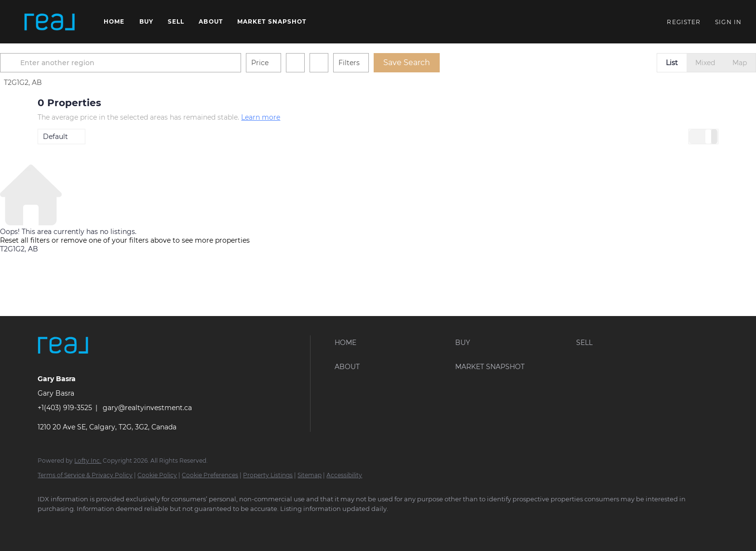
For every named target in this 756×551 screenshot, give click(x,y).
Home (114, 21)
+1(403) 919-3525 (65, 408)
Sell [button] (176, 21)
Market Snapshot (272, 21)
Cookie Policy (157, 475)
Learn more (261, 117)
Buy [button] (146, 21)
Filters (387, 63)
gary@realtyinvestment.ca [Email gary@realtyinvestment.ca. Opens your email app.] (147, 408)
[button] (49, 22)
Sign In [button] (728, 22)
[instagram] (105, 525)
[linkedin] (77, 525)
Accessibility (344, 475)
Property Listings (268, 475)
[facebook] (49, 525)
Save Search (444, 62)
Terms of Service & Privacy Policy (85, 475)
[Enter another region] (162, 63)
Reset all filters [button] (25, 240)
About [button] (211, 21)
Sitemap (310, 475)
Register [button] (684, 22)
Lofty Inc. (88, 461)
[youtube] (133, 525)
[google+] (161, 525)
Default (55, 137)
